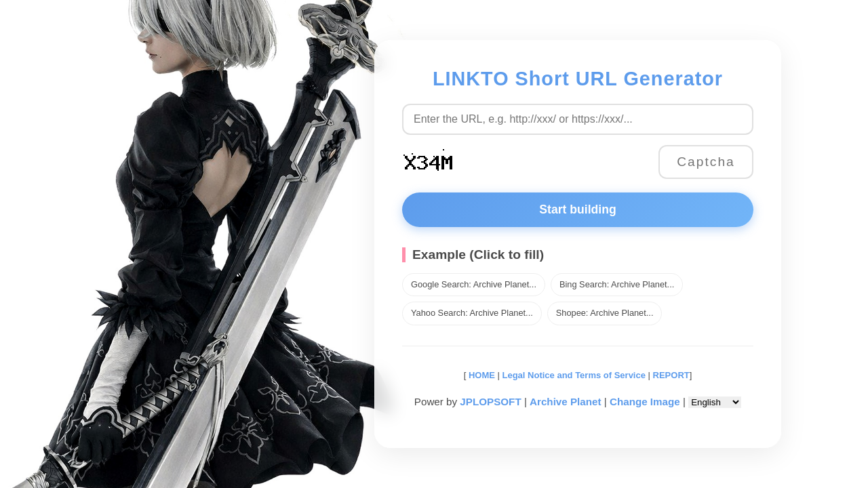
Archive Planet (566, 402)
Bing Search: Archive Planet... (617, 284)
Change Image (645, 402)
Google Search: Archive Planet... (474, 284)
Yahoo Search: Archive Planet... (472, 313)
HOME (480, 375)
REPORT (671, 375)
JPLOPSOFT (490, 402)
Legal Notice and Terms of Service (574, 375)
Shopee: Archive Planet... (605, 313)
